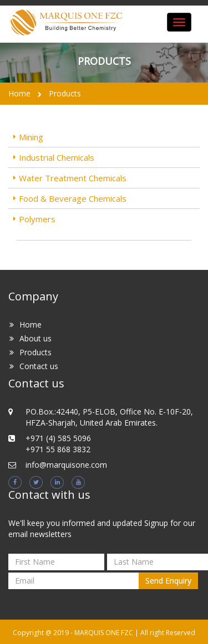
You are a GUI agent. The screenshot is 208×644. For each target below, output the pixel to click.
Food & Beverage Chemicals (73, 198)
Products (65, 93)
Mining (31, 137)
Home (19, 93)
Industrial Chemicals (57, 157)
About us (35, 338)
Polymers (37, 219)
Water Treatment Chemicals (73, 178)
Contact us (39, 366)
